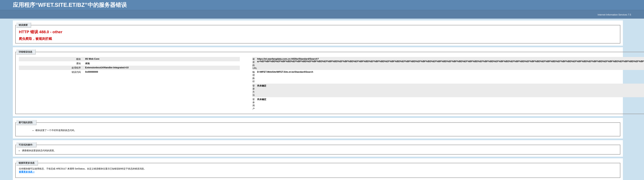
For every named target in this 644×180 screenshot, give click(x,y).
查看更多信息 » (27, 172)
